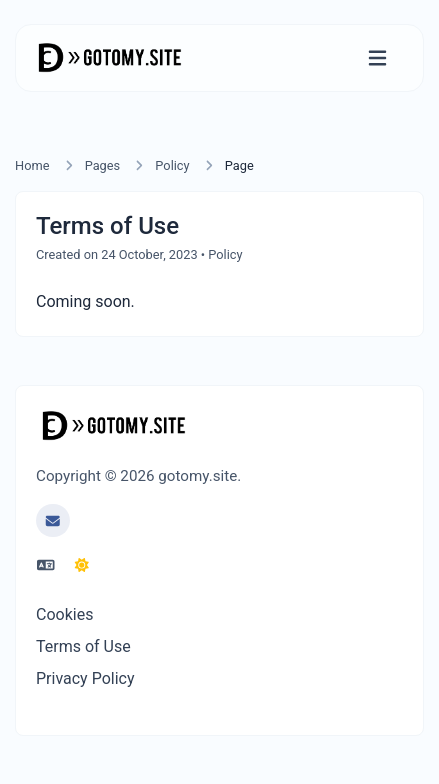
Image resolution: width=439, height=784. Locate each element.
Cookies (64, 614)
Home (32, 165)
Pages (103, 165)
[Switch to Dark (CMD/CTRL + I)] (82, 566)
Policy (172, 165)
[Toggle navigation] (377, 58)
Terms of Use (83, 646)
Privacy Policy (85, 678)
